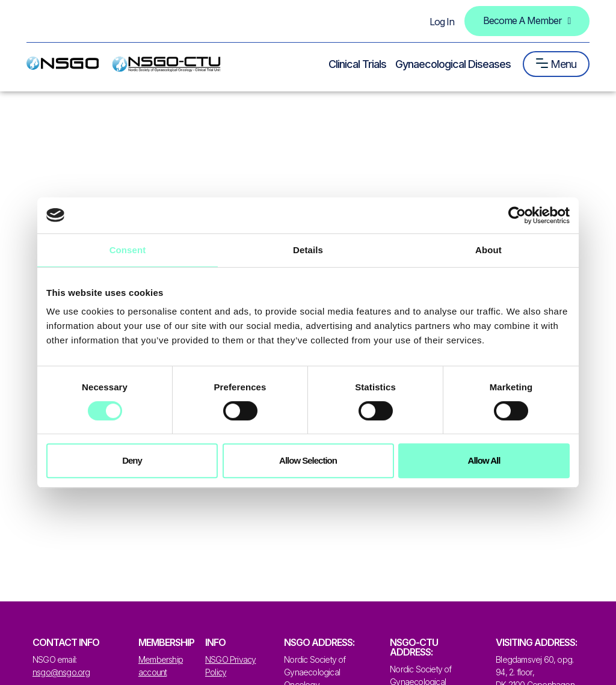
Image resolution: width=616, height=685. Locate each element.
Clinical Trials (357, 64)
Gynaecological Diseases (453, 64)
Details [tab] (308, 250)
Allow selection (308, 460)
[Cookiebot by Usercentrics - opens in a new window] (517, 215)
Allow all (484, 460)
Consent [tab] (128, 250)
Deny (132, 460)
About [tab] (488, 250)
